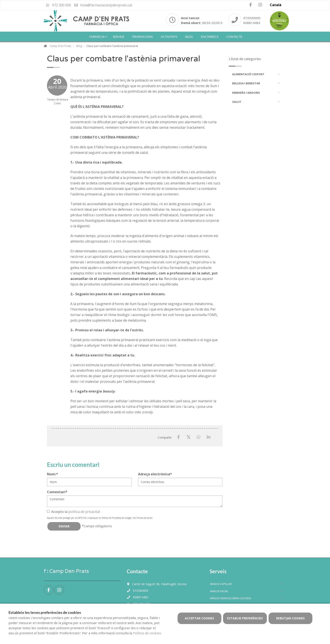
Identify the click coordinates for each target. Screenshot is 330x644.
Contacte (234, 37)
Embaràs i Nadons (246, 93)
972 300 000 (58, 5)
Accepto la (74, 512)
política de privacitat (84, 512)
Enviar (64, 526)
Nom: (53, 474)
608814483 (252, 23)
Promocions (142, 37)
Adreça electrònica (155, 474)
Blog (189, 37)
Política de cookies (147, 633)
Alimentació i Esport (248, 74)
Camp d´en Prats (60, 46)
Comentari (57, 492)
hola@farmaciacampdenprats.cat (103, 5)
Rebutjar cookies (290, 618)
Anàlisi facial (219, 591)
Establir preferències (245, 618)
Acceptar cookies (199, 618)
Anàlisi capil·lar (221, 584)
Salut (237, 102)
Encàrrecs (210, 37)
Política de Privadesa (111, 518)
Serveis (119, 37)
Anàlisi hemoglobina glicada (230, 598)
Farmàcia (97, 37)
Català (276, 5)
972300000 (252, 18)
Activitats (169, 37)
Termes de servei (144, 518)
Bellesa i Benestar (246, 83)
